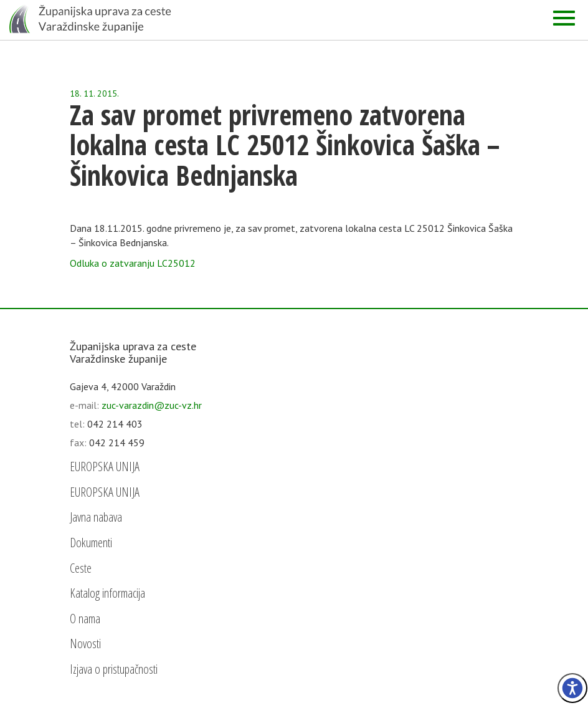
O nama (85, 619)
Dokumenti (91, 543)
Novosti (85, 644)
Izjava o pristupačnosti (114, 669)
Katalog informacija (107, 593)
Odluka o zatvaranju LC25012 (133, 263)
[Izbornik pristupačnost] (572, 688)
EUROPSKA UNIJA (105, 467)
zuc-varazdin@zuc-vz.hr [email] (152, 405)
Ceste (81, 568)
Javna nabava (96, 517)
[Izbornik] (564, 18)
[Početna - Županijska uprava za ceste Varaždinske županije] (90, 19)
